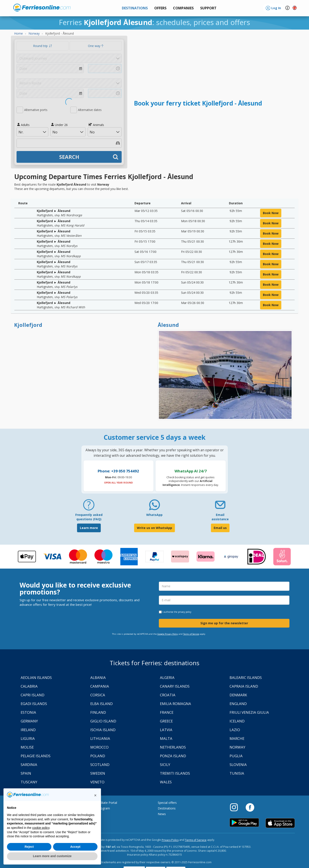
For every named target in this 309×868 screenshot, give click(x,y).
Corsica (98, 695)
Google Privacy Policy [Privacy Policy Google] (168, 634)
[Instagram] (236, 807)
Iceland (237, 721)
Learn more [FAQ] (89, 528)
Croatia (168, 695)
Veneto (97, 782)
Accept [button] (75, 847)
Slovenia (238, 765)
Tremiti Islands (175, 773)
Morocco (99, 747)
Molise (27, 747)
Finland (98, 712)
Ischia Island (103, 730)
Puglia (236, 756)
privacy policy (185, 612)
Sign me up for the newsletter (224, 623)
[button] (208, 8)
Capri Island (33, 695)
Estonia (28, 712)
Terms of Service (191, 634)
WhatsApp (154, 515)
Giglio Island (103, 721)
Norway (237, 747)
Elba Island (102, 704)
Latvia (166, 730)
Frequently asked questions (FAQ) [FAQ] (89, 517)
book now (271, 213)
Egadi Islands (34, 704)
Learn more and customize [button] (52, 856)
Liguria (28, 738)
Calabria (29, 686)
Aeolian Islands (36, 677)
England (238, 704)
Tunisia (237, 773)
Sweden (98, 773)
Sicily (165, 765)
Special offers (167, 803)
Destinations (167, 808)
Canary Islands (175, 686)
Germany (29, 721)
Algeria (167, 677)
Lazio (235, 730)
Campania (100, 686)
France (167, 712)
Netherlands (173, 747)
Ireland (28, 730)
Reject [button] (29, 847)
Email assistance (220, 517)
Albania (98, 677)
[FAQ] (89, 506)
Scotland (100, 765)
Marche (237, 738)
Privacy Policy (170, 840)
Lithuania (100, 738)
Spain (26, 773)
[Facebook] (250, 807)
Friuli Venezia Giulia (249, 712)
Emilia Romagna (175, 704)
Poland (98, 756)
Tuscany (29, 782)
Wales (166, 782)
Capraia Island (244, 686)
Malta (166, 738)
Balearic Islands (246, 677)
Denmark (238, 695)
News (162, 814)
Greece (166, 721)
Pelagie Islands (36, 756)
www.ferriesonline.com (42, 8)
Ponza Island (173, 756)
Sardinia (29, 765)
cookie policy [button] (41, 828)
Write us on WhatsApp (154, 528)
